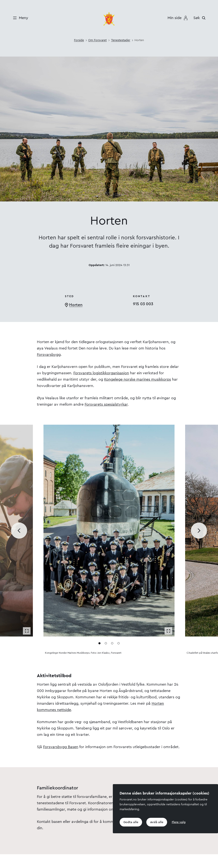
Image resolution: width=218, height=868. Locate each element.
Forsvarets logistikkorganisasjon (101, 373)
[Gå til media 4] (119, 643)
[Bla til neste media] (199, 531)
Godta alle (131, 822)
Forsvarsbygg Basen (61, 747)
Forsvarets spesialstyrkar (106, 404)
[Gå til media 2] (106, 643)
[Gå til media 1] (99, 643)
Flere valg (179, 822)
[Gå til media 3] (112, 643)
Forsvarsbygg (49, 355)
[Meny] (19, 18)
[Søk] (201, 18)
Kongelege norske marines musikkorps (138, 379)
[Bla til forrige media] (19, 531)
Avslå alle (157, 822)
